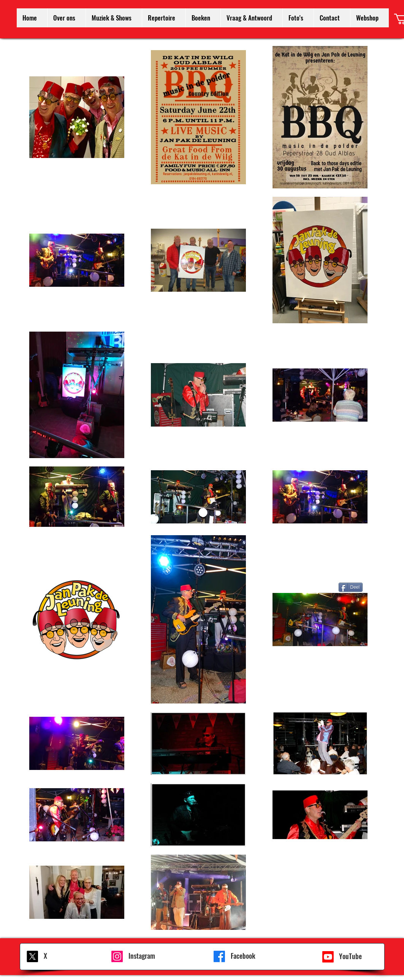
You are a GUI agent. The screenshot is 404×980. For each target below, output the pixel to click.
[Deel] (351, 587)
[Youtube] (328, 957)
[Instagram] (117, 956)
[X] (32, 956)
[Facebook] (219, 956)
